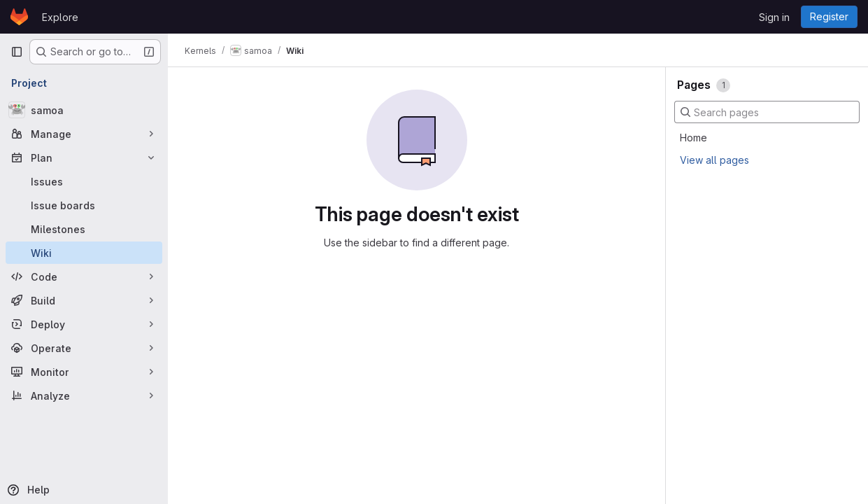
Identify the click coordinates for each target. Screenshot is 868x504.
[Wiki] (84, 253)
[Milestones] (84, 229)
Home (693, 138)
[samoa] (84, 110)
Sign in (774, 17)
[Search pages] (767, 112)
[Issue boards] (84, 205)
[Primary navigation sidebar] (17, 52)
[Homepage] (19, 17)
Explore (60, 17)
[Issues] (84, 181)
